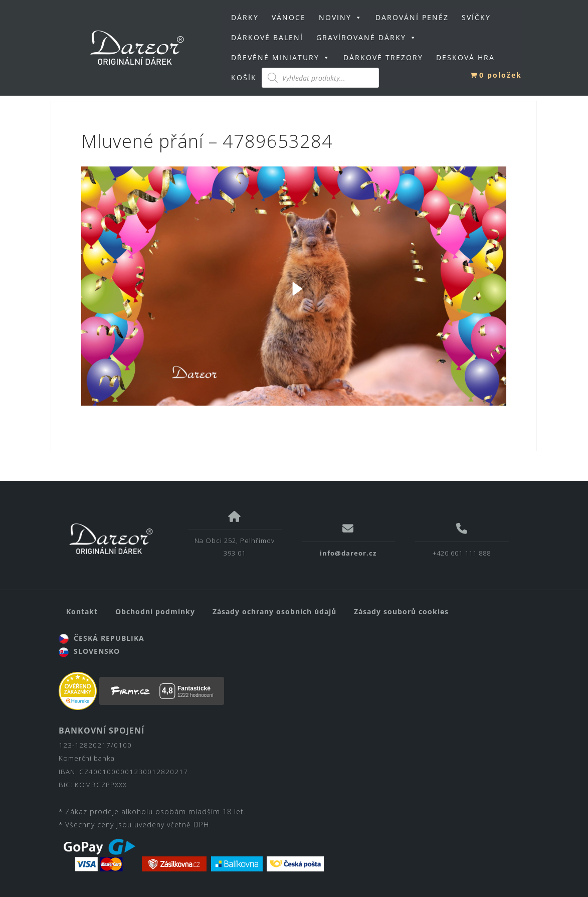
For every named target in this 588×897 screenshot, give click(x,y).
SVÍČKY (476, 17)
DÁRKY (245, 17)
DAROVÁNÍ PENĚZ (412, 17)
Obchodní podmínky (155, 611)
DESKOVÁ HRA (465, 57)
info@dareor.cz (348, 553)
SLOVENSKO (89, 651)
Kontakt (82, 611)
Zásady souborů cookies (401, 611)
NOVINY (341, 17)
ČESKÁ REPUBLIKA (102, 638)
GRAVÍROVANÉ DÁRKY (367, 37)
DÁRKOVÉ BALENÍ (267, 37)
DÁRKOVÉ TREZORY (383, 57)
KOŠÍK (244, 77)
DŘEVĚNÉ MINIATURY (281, 57)
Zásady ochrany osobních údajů (274, 611)
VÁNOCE (289, 17)
